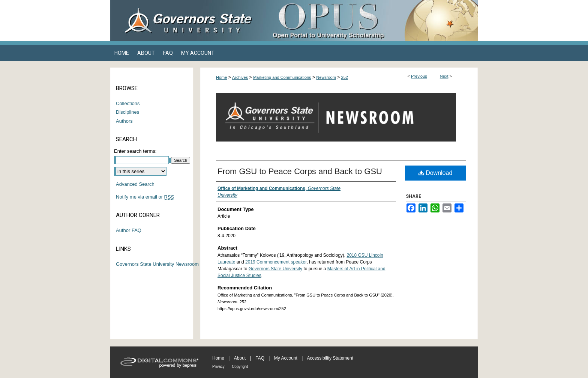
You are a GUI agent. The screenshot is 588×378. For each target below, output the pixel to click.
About (240, 358)
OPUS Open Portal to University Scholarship (369, 21)
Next (444, 76)
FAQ (260, 358)
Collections (128, 103)
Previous (419, 76)
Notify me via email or (145, 197)
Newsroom (326, 77)
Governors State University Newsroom (157, 264)
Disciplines (127, 112)
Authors (124, 121)
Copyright (240, 367)
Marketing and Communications (282, 77)
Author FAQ (129, 230)
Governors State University (275, 269)
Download (436, 173)
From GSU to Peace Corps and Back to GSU (300, 171)
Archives (240, 77)
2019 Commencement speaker (275, 262)
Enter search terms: (135, 151)
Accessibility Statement (330, 358)
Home (221, 77)
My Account (286, 358)
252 (345, 77)
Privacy (218, 367)
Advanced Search (135, 184)
